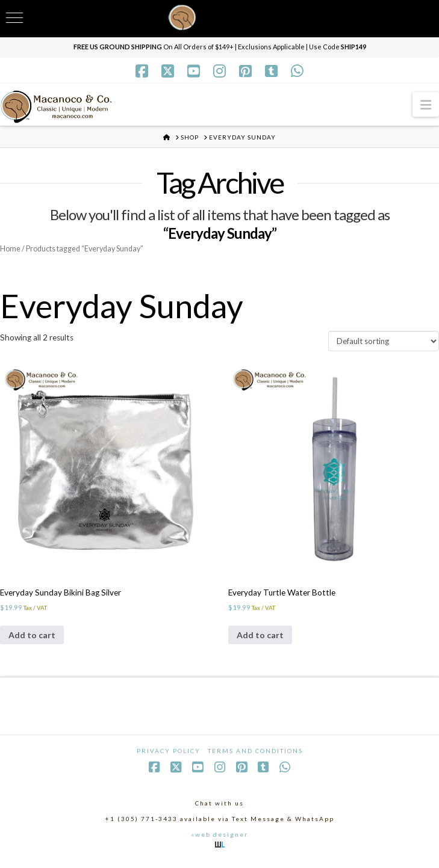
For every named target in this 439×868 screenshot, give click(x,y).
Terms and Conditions (255, 756)
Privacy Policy (169, 756)
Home (11, 248)
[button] (426, 104)
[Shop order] (384, 343)
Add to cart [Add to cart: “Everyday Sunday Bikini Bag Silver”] (32, 639)
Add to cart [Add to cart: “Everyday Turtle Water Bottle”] (260, 639)
